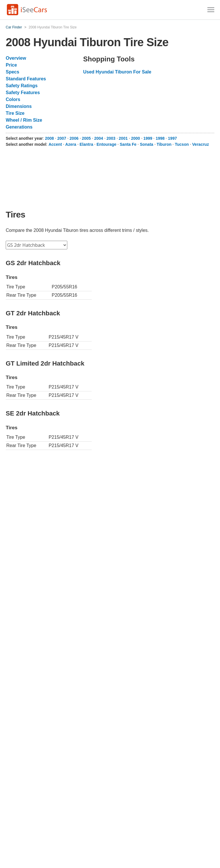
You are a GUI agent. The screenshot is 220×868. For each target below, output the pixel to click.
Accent (55, 144)
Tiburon (164, 144)
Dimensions (19, 106)
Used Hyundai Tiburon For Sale (117, 72)
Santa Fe (128, 144)
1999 (148, 138)
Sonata (147, 144)
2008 (49, 138)
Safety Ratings (22, 86)
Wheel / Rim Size (24, 120)
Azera (71, 144)
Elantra (86, 144)
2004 (99, 138)
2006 (74, 138)
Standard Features (26, 79)
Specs (12, 72)
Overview (16, 58)
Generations (19, 127)
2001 (123, 138)
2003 (111, 138)
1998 (160, 138)
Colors (13, 99)
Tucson (182, 144)
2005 (86, 138)
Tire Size (15, 113)
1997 (172, 138)
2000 (136, 138)
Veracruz (201, 144)
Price (11, 65)
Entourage (106, 144)
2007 (62, 138)
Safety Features (23, 93)
